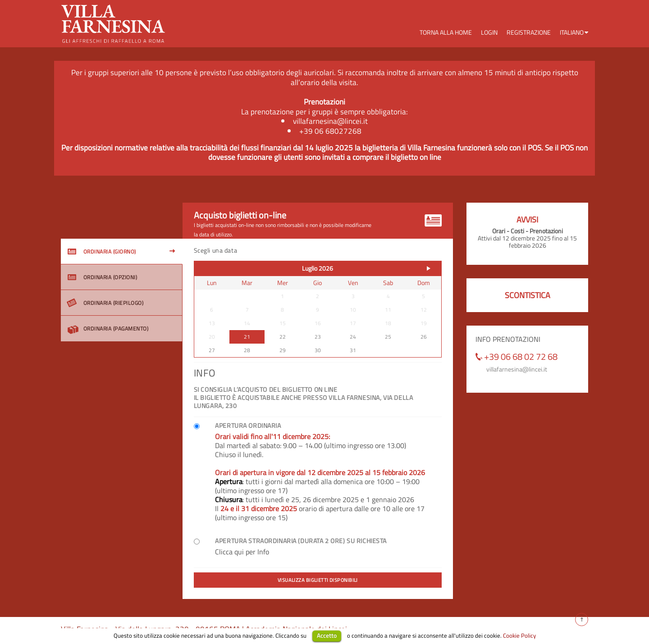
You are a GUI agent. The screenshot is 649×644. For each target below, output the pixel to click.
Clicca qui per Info (242, 552)
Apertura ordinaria (248, 426)
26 (424, 337)
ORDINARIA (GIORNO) (102, 252)
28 (247, 350)
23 (318, 337)
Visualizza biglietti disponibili (318, 580)
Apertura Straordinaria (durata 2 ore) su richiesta (301, 541)
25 (388, 337)
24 (353, 337)
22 (283, 337)
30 (318, 350)
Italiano (572, 32)
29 (283, 350)
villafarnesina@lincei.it (517, 369)
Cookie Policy (519, 635)
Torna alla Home (446, 32)
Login (489, 32)
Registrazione (529, 32)
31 (353, 350)
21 (247, 337)
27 (212, 350)
